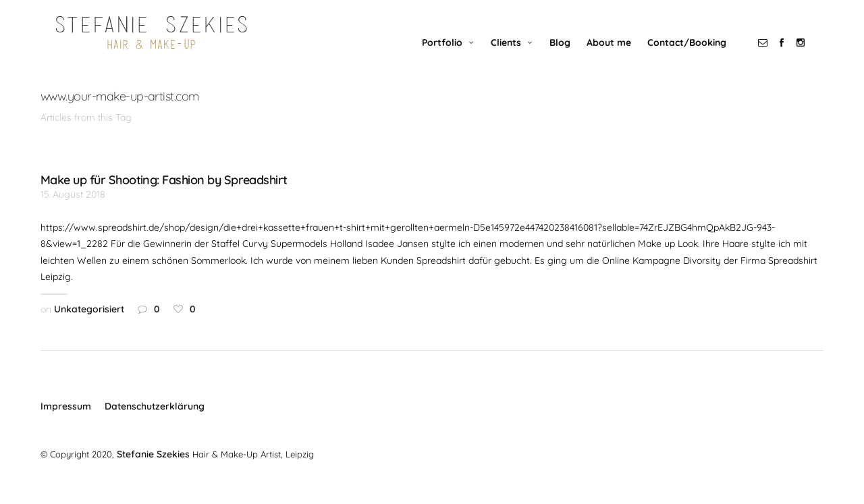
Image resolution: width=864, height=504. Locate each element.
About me (622, 59)
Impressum (66, 423)
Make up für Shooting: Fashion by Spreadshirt (164, 197)
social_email (776, 59)
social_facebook (795, 59)
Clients (519, 59)
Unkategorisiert (89, 326)
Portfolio (456, 59)
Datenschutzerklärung (155, 423)
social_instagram (814, 59)
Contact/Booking (700, 59)
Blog (573, 59)
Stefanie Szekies (152, 471)
